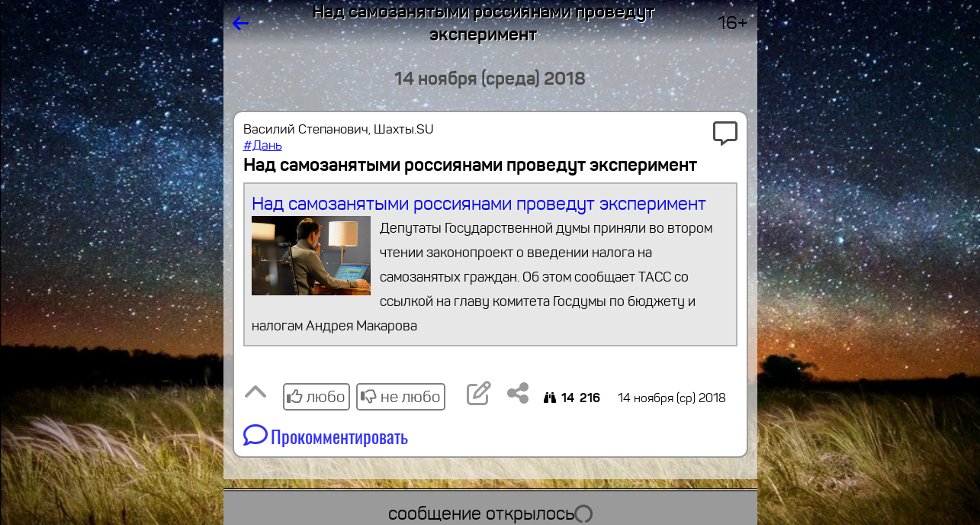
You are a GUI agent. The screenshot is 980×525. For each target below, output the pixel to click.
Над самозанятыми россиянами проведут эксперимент (490, 265)
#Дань (263, 145)
